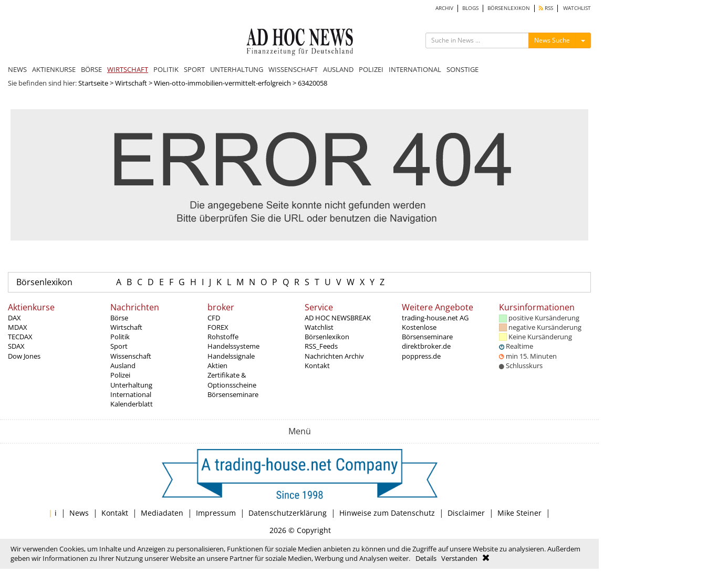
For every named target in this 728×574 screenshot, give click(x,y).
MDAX (18, 327)
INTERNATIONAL (415, 69)
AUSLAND (338, 69)
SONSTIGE (462, 69)
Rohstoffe (223, 337)
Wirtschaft (131, 83)
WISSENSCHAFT (293, 69)
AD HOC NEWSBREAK (338, 318)
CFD (214, 318)
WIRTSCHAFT (128, 69)
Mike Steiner (519, 513)
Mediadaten (162, 513)
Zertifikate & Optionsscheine (232, 380)
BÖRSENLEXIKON (509, 8)
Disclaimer (466, 513)
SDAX (16, 346)
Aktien (217, 366)
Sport (119, 346)
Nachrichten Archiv (334, 356)
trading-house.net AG (435, 318)
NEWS (17, 69)
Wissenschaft (131, 356)
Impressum (216, 513)
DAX (14, 318)
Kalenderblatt (132, 404)
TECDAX (20, 337)
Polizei (120, 375)
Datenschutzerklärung (288, 513)
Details (426, 558)
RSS (546, 8)
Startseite (93, 83)
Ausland (123, 366)
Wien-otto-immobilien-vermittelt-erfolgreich (222, 83)
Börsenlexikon (44, 282)
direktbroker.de (426, 346)
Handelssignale (231, 356)
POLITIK (166, 69)
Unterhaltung (131, 385)
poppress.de (421, 356)
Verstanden (459, 558)
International (131, 394)
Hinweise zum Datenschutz (387, 513)
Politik (120, 337)
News (79, 513)
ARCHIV (444, 8)
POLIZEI (371, 69)
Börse (119, 318)
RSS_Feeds (321, 346)
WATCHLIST (577, 8)
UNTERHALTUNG (237, 69)
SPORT (194, 69)
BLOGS (470, 8)
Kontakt (317, 366)
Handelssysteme (233, 346)
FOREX (218, 327)
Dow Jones (24, 356)
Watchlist (319, 327)
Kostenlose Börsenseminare (427, 332)
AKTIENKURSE (54, 69)
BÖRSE (91, 69)
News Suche (552, 40)
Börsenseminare (233, 394)
